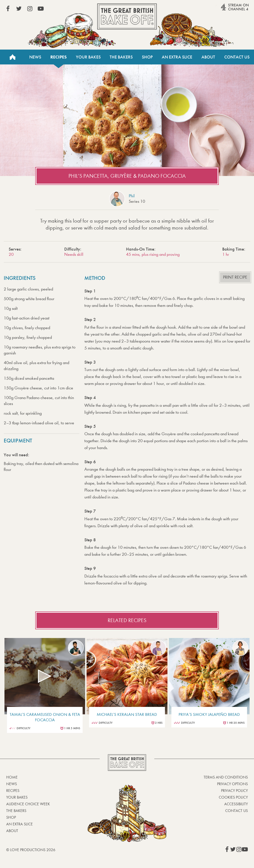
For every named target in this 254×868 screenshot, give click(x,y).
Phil (132, 196)
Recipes (59, 57)
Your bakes (17, 797)
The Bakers (121, 57)
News (35, 57)
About (208, 57)
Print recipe (235, 277)
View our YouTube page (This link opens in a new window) (41, 9)
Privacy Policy (234, 791)
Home (12, 57)
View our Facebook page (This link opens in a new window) (8, 9)
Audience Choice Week (28, 804)
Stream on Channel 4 (225, 10)
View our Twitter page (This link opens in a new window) (19, 9)
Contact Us (237, 57)
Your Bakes (88, 57)
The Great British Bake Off (127, 16)
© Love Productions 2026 (31, 850)
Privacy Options (232, 784)
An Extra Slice (177, 57)
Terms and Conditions (226, 777)
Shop (147, 57)
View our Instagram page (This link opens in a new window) (30, 9)
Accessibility (236, 804)
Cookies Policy (233, 797)
